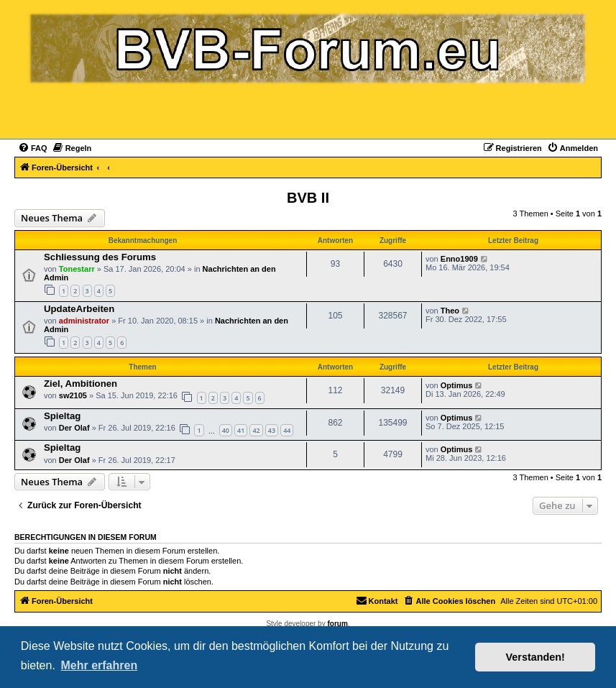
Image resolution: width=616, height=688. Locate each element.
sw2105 (73, 395)
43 (272, 430)
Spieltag (62, 416)
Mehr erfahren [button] (99, 665)
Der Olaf (74, 428)
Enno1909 (459, 259)
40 (226, 430)
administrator (84, 321)
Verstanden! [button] (535, 657)
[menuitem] (33, 148)
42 (256, 430)
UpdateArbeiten (79, 309)
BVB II (308, 198)
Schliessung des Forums (100, 257)
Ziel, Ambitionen (81, 384)
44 (287, 430)
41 (241, 430)
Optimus (457, 385)
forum (337, 624)
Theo (450, 311)
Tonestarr (77, 269)
